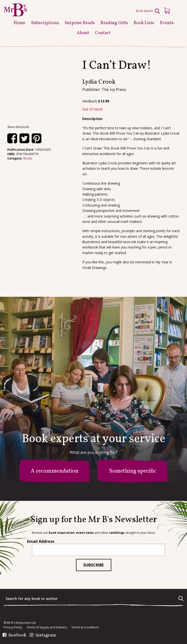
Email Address (41, 541)
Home (19, 23)
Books (28, 158)
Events (167, 23)
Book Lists (144, 23)
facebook (17, 635)
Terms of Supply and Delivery (47, 627)
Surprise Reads (80, 23)
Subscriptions (45, 23)
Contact (103, 33)
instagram (46, 635)
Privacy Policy (13, 627)
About (83, 33)
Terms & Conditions (85, 627)
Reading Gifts (114, 23)
